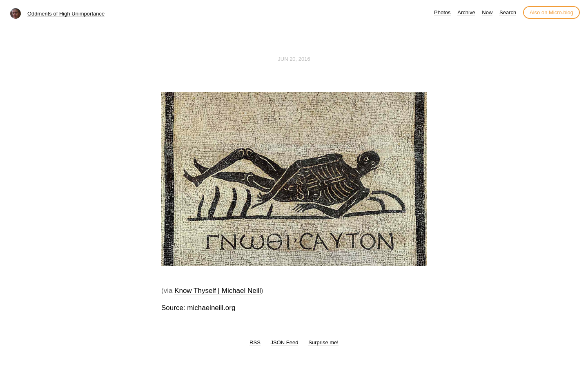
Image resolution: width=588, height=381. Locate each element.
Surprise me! (323, 342)
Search (508, 12)
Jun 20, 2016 (294, 59)
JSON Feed (285, 342)
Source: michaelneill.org (198, 308)
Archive (466, 12)
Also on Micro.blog (551, 12)
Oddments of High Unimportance (66, 14)
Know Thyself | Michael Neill (218, 291)
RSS (255, 342)
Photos (442, 12)
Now (487, 12)
